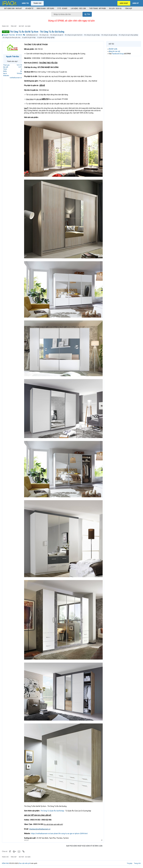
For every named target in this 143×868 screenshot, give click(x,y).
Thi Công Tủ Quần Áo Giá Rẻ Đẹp (52, 811)
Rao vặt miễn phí (25, 863)
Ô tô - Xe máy (62, 8)
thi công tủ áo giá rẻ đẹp (92, 35)
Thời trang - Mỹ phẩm (97, 8)
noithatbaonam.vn (32, 35)
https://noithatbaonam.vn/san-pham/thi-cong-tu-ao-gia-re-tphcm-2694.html (59, 834)
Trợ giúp (130, 863)
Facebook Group (118, 54)
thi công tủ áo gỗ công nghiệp (128, 35)
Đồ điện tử (29, 8)
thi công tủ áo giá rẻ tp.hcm (74, 35)
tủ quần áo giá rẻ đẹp (29, 38)
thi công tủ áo (44, 35)
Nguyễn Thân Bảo (9, 35)
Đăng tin (25, 3)
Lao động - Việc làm (78, 8)
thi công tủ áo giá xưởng (109, 35)
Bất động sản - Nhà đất (13, 8)
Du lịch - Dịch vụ (115, 8)
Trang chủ (37, 3)
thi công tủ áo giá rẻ (57, 35)
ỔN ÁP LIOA (113, 49)
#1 (102, 840)
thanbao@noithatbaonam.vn (40, 829)
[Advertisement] (124, 93)
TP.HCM (19, 73)
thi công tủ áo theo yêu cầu (12, 38)
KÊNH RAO (6, 863)
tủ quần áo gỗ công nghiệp (46, 38)
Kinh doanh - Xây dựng (45, 8)
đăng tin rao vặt (114, 51)
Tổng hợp (128, 8)
